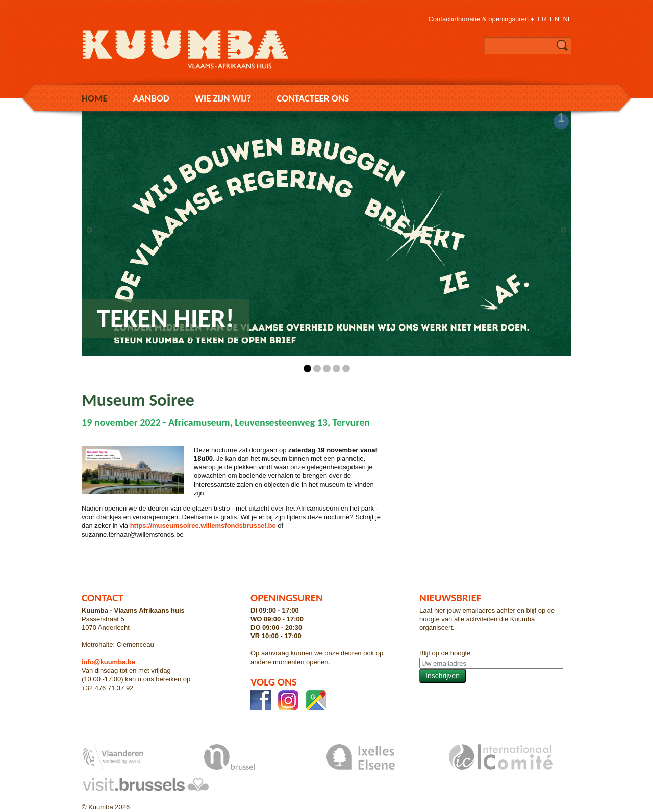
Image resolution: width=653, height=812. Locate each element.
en (555, 19)
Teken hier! (166, 318)
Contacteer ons (313, 98)
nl (567, 19)
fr (542, 19)
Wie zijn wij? (223, 98)
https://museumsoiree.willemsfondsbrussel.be (203, 526)
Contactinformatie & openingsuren (478, 19)
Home (95, 98)
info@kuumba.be (108, 662)
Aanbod (151, 98)
